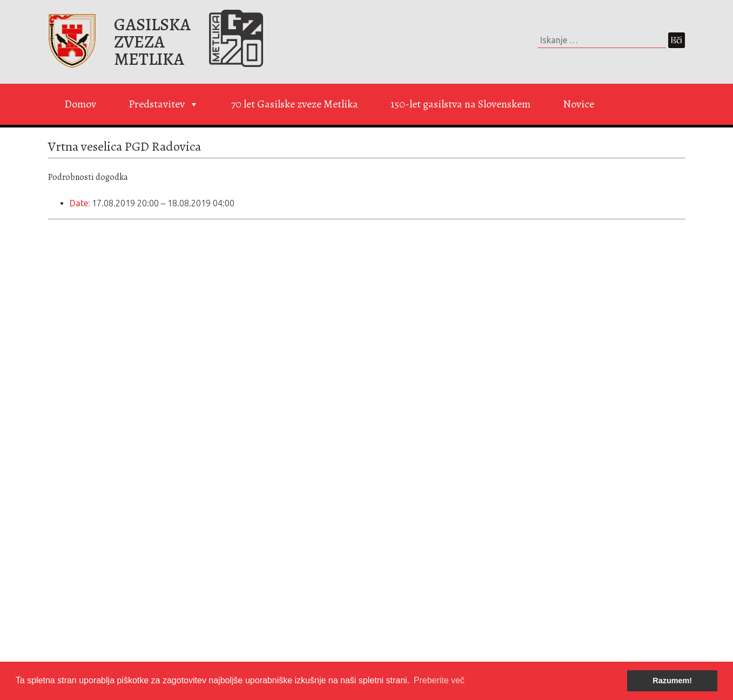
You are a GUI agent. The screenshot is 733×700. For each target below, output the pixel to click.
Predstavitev (164, 104)
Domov (80, 104)
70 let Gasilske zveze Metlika (295, 104)
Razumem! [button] (672, 681)
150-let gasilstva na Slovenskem (460, 104)
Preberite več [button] (439, 680)
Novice (579, 104)
